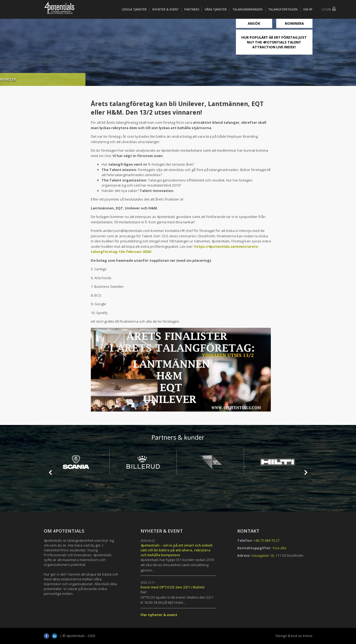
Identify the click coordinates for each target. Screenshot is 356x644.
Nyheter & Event (166, 9)
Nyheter (52, 79)
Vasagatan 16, (263, 555)
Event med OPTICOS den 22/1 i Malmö (172, 587)
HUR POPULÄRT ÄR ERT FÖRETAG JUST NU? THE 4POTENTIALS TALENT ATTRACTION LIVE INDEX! (274, 42)
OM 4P (308, 9)
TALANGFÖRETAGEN (283, 9)
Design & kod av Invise (294, 636)
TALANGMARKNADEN (247, 9)
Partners (192, 9)
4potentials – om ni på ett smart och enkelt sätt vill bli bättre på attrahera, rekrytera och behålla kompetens (177, 550)
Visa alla (279, 548)
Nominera (294, 23)
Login (326, 9)
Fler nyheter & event (159, 615)
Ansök (254, 23)
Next (305, 472)
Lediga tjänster (134, 9)
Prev (51, 472)
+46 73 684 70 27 (267, 540)
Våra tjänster (216, 9)
